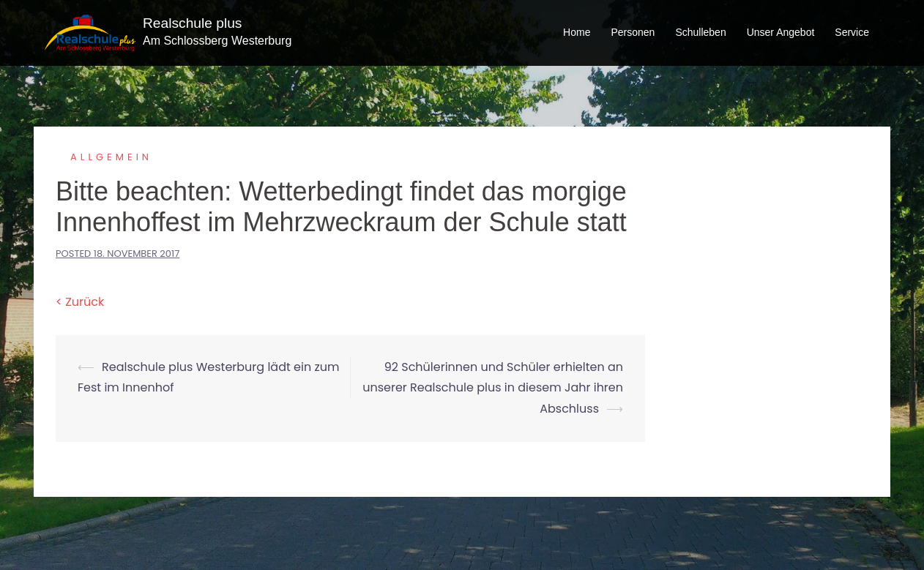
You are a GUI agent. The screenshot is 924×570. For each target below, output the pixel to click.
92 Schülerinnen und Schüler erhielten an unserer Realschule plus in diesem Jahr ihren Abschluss (493, 388)
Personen (633, 32)
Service (852, 32)
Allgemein (111, 157)
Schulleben (700, 32)
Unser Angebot (781, 32)
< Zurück (80, 302)
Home (577, 32)
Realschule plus (192, 23)
